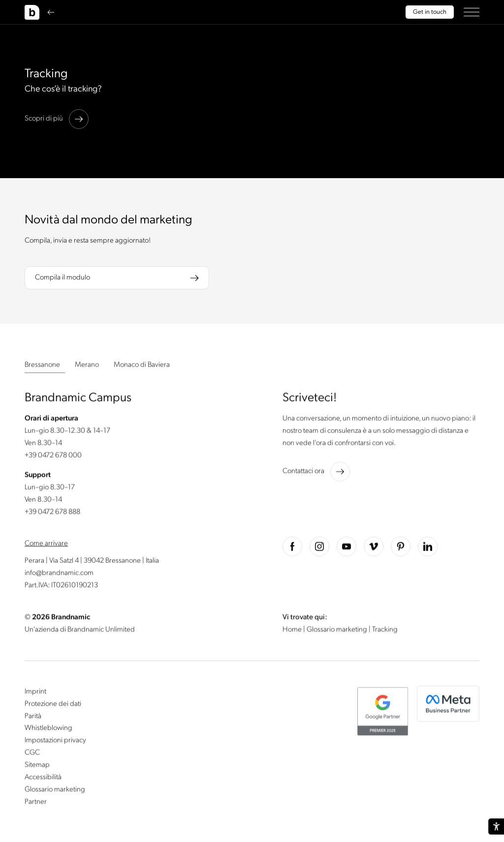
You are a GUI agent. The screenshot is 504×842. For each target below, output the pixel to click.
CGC (32, 754)
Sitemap (37, 766)
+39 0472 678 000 (53, 457)
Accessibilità (43, 779)
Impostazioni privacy (55, 742)
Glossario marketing (338, 631)
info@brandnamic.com (59, 574)
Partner (36, 803)
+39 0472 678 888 (52, 513)
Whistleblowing (48, 729)
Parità (33, 717)
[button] (472, 12)
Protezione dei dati (53, 705)
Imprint (35, 692)
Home (293, 631)
